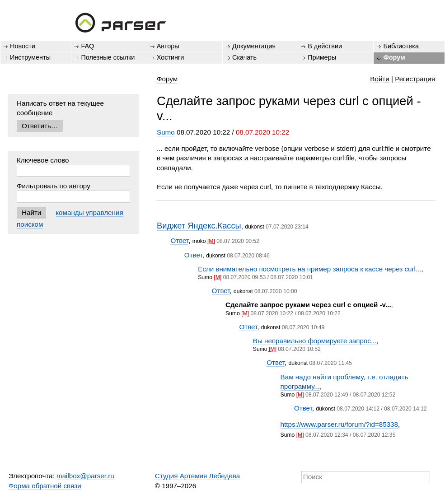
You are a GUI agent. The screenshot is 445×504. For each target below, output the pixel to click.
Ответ (179, 240)
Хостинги (171, 57)
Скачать (244, 57)
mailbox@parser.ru (85, 476)
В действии (325, 46)
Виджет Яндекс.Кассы (199, 226)
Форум (394, 57)
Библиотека (401, 46)
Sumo (166, 132)
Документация (254, 46)
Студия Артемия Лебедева (197, 476)
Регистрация (415, 79)
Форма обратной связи (45, 486)
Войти (380, 79)
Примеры (322, 57)
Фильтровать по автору (54, 186)
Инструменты (30, 57)
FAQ (87, 46)
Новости (23, 46)
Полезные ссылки (108, 57)
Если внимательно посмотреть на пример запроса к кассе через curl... (309, 269)
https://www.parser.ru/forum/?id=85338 (339, 424)
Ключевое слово (43, 160)
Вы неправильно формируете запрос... (315, 341)
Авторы (168, 46)
